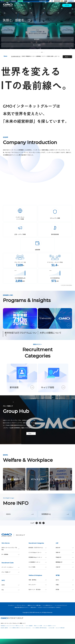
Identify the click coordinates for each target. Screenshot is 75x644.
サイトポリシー (11, 605)
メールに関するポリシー (48, 605)
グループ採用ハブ (10, 572)
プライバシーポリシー (21, 605)
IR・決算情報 (10, 554)
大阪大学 (65, 567)
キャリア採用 (37, 567)
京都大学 (65, 552)
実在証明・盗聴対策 (4, 628)
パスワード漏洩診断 (29, 626)
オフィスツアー (37, 585)
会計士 (65, 580)
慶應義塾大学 (65, 562)
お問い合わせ (33, 607)
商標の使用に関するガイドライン (22, 607)
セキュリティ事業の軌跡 (60, 628)
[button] (31, 52)
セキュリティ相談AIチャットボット (50, 626)
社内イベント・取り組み (37, 590)
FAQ (10, 590)
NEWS (10, 585)
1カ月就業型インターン (37, 562)
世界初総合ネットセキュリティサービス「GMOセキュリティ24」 (12, 626)
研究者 (65, 590)
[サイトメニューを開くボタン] (73, 9)
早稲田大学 (65, 557)
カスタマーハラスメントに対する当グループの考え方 (49, 607)
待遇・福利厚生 (37, 580)
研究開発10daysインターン (37, 557)
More (67, 57)
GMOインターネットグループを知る (10, 549)
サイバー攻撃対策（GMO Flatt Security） (40, 628)
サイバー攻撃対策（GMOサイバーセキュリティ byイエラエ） (20, 628)
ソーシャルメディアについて (61, 605)
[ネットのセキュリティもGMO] (12, 1)
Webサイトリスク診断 (38, 626)
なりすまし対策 (51, 628)
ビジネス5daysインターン (37, 552)
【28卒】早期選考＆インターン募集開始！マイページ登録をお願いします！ (40, 56)
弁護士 (65, 585)
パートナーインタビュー (10, 567)
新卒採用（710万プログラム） (37, 548)
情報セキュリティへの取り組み (34, 605)
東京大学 (65, 548)
